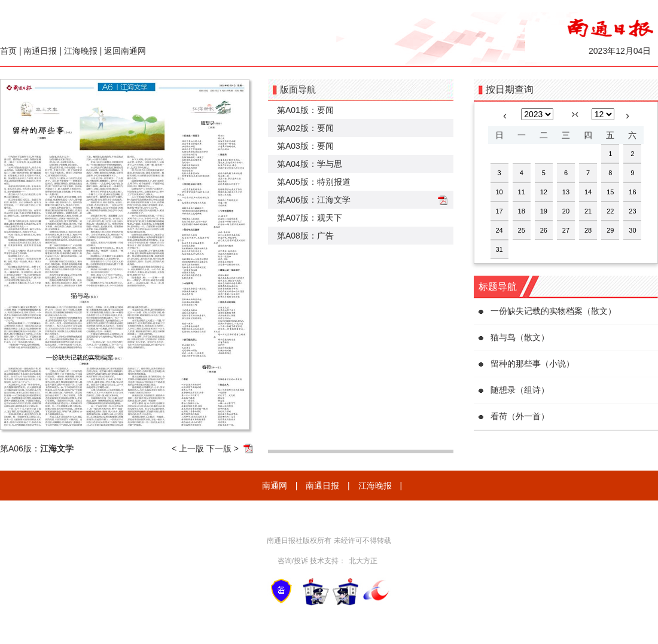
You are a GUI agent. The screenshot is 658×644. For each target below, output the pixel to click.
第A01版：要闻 (305, 110)
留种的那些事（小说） (532, 364)
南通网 (275, 486)
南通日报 (40, 51)
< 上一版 (188, 448)
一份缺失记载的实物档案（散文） (553, 311)
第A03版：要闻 (305, 146)
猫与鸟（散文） (520, 337)
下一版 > (223, 448)
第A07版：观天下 (310, 218)
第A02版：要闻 (305, 128)
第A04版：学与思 (310, 164)
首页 (8, 51)
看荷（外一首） (520, 416)
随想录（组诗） (520, 390)
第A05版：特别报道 (314, 182)
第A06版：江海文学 (314, 200)
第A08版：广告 (305, 236)
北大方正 (363, 561)
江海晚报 (81, 51)
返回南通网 (125, 51)
